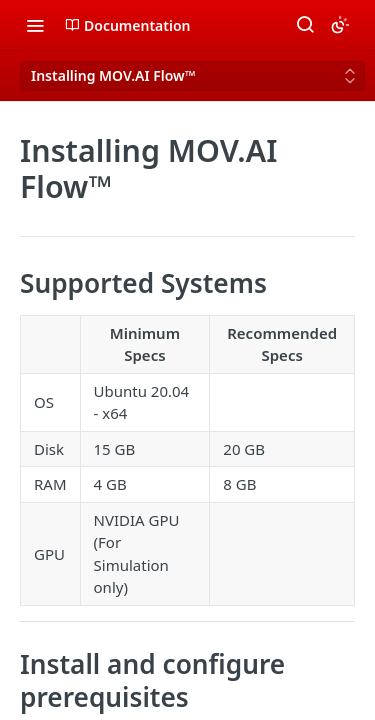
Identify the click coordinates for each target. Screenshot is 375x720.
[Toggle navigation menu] (35, 25)
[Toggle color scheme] (340, 25)
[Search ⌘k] (305, 25)
